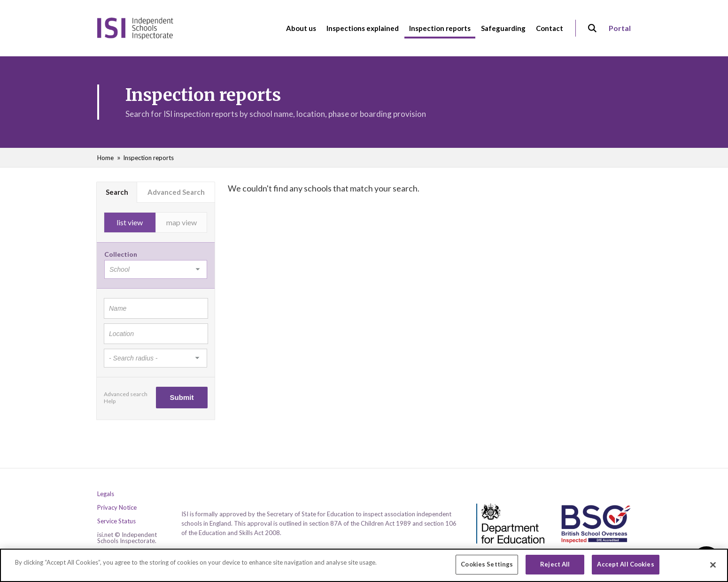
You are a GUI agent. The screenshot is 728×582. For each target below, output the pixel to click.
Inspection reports (148, 158)
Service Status (116, 521)
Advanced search (126, 394)
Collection (121, 254)
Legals (106, 494)
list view (130, 222)
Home (105, 158)
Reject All (555, 567)
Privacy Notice (117, 508)
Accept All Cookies (625, 567)
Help (110, 401)
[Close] (713, 567)
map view (182, 222)
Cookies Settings (487, 567)
